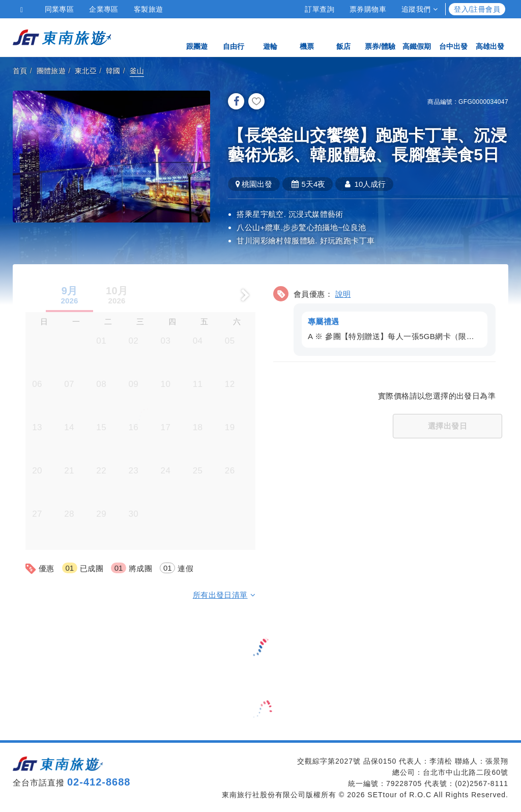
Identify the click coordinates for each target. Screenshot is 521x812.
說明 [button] (343, 293)
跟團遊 (197, 37)
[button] (384, 318)
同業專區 (60, 9)
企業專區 (104, 9)
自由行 (234, 37)
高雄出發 (490, 37)
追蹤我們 (419, 9)
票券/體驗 (380, 37)
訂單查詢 (320, 9)
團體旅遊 (51, 71)
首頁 (20, 71)
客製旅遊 (149, 9)
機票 (307, 37)
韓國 (113, 71)
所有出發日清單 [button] (224, 594)
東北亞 (86, 71)
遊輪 (270, 37)
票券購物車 (368, 9)
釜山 (137, 71)
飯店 (343, 37)
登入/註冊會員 (477, 9)
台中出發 (453, 37)
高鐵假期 (417, 37)
